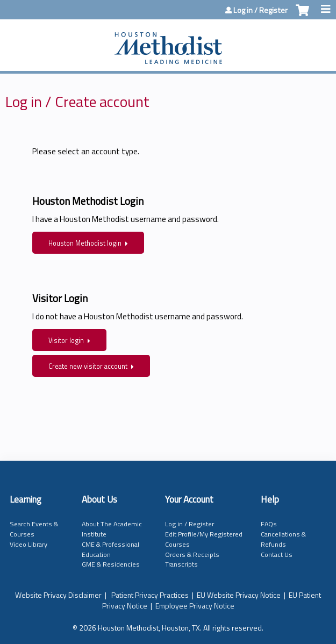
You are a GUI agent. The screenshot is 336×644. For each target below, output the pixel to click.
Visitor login (66, 341)
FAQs (269, 524)
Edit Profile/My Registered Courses (204, 539)
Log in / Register (260, 10)
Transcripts (181, 564)
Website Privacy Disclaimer (58, 595)
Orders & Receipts (192, 554)
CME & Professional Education (110, 549)
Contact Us (277, 554)
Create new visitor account (88, 366)
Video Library (28, 544)
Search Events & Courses (34, 529)
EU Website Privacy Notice (239, 595)
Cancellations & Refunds (283, 539)
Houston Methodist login (85, 243)
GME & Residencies (111, 564)
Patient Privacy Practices (150, 595)
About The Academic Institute (112, 529)
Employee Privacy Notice (195, 606)
